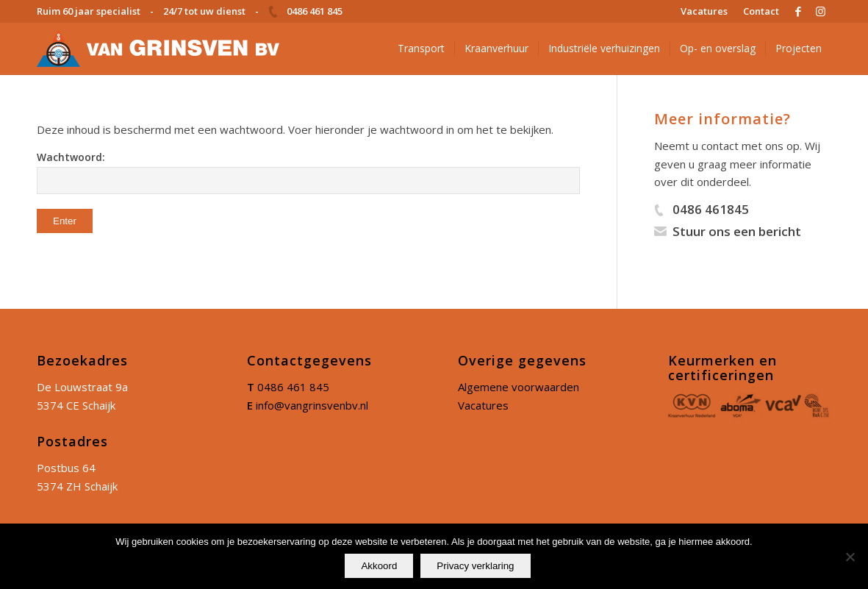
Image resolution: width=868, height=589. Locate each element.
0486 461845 (711, 209)
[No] (850, 557)
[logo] (158, 49)
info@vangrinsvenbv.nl (312, 405)
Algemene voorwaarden (519, 387)
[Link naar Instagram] (820, 11)
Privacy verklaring (475, 566)
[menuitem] (704, 11)
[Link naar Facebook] (798, 11)
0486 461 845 (293, 387)
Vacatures (483, 405)
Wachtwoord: (308, 172)
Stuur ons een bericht (737, 231)
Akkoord (379, 566)
